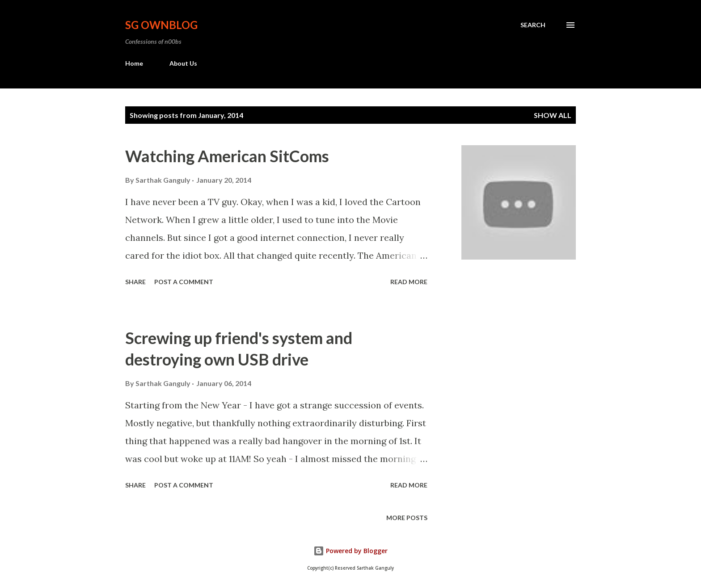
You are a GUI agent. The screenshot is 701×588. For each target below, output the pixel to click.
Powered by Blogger (350, 551)
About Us (183, 63)
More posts (407, 518)
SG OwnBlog (161, 25)
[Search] (533, 25)
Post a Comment (184, 282)
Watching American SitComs (227, 156)
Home (134, 63)
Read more (409, 282)
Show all (553, 115)
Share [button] (135, 282)
